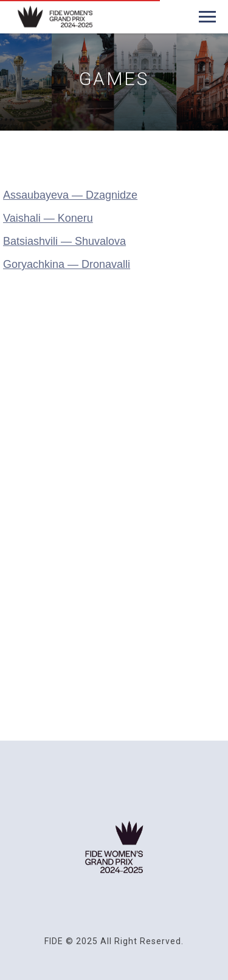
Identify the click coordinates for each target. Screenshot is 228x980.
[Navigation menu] (207, 17)
